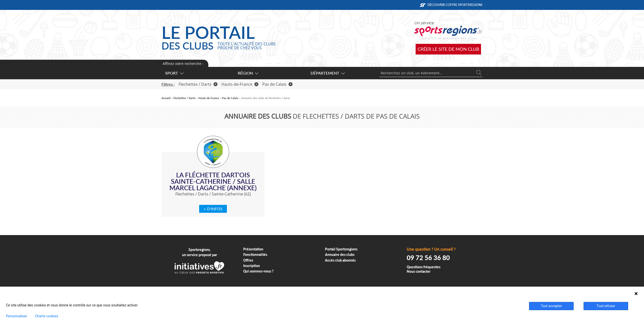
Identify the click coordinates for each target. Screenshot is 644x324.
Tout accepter (551, 306)
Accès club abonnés (340, 260)
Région (248, 73)
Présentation (253, 249)
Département (327, 73)
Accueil (166, 98)
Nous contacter (419, 271)
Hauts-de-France (240, 84)
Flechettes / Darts (198, 84)
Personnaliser (16, 316)
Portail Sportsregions (341, 249)
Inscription (252, 266)
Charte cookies (46, 316)
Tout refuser (606, 306)
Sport (174, 73)
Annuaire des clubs (340, 255)
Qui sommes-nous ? (258, 271)
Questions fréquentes (424, 267)
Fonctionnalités (255, 255)
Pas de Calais (277, 84)
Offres (248, 260)
